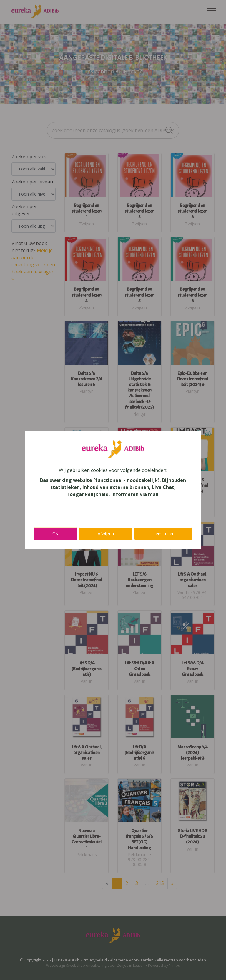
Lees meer (163, 534)
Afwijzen (106, 534)
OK (55, 534)
